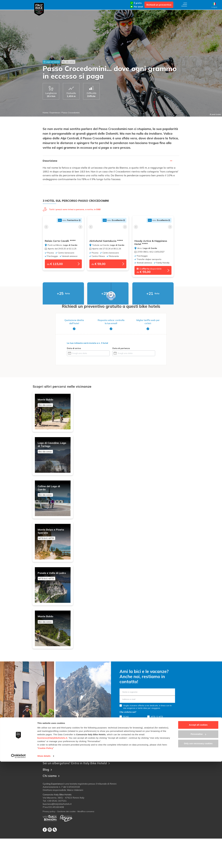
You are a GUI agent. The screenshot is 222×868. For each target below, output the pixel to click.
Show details (44, 862)
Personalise (198, 840)
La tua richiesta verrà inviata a (87, 344)
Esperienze (55, 113)
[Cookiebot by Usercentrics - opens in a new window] (18, 862)
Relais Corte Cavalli (60, 241)
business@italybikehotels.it (52, 844)
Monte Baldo (55, 404)
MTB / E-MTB (157, 748)
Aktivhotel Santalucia (109, 241)
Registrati (147, 759)
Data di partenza (121, 349)
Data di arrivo (74, 349)
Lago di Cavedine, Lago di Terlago (55, 453)
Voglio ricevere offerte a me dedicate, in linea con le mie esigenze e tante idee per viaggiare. (147, 738)
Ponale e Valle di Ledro (55, 597)
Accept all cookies (198, 831)
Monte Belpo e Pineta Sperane (55, 550)
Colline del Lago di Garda (55, 500)
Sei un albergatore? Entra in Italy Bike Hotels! (78, 794)
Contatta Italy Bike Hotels (62, 786)
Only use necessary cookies (198, 850)
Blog (48, 800)
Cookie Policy (46, 855)
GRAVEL (127, 752)
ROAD (126, 748)
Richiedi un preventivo (159, 5)
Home (45, 113)
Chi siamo (52, 806)
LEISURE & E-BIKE (159, 752)
